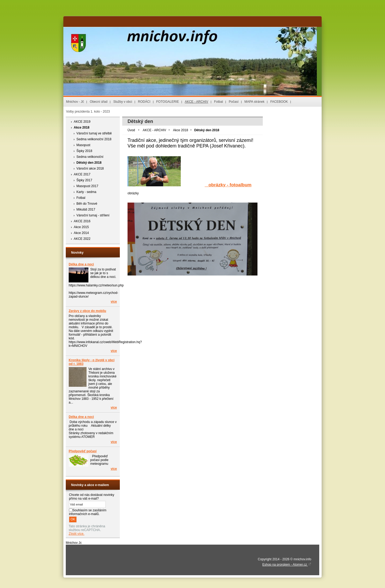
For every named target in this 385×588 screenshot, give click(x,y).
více (114, 302)
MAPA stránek (254, 102)
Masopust (83, 145)
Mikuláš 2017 (86, 209)
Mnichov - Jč (75, 102)
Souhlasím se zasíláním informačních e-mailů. (88, 512)
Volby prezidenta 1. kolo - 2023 (88, 112)
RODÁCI (144, 102)
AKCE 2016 (82, 221)
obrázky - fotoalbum (228, 185)
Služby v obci (123, 102)
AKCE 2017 (82, 174)
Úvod (131, 130)
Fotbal (218, 102)
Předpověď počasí (83, 451)
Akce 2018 (82, 128)
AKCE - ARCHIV (196, 102)
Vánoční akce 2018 (90, 168)
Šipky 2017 (84, 180)
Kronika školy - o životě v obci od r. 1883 (92, 362)
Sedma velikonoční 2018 (94, 139)
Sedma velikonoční (90, 157)
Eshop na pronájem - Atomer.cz (287, 565)
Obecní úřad (99, 102)
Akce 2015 (81, 227)
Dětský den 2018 (89, 163)
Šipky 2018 (84, 151)
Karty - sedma (86, 192)
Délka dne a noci (81, 264)
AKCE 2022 (82, 239)
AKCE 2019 (82, 122)
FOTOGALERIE (168, 102)
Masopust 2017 (87, 186)
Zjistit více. (77, 534)
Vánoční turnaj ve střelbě (94, 133)
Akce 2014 (81, 233)
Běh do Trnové (87, 204)
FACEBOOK (279, 102)
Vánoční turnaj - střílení (93, 215)
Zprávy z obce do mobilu (87, 311)
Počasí (234, 102)
